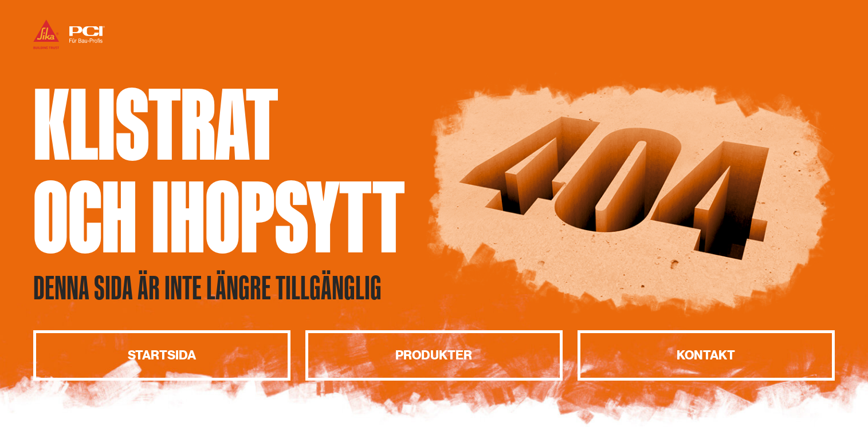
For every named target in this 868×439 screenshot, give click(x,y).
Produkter (434, 355)
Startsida (162, 355)
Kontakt (706, 355)
